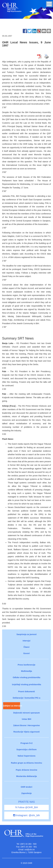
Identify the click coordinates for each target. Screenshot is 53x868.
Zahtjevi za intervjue (12, 706)
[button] (49, 4)
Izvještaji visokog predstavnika (26, 684)
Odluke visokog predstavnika (26, 677)
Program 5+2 (26, 743)
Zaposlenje (26, 793)
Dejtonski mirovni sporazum (26, 713)
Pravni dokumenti (26, 692)
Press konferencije (26, 665)
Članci (26, 647)
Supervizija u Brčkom (26, 749)
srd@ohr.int (30, 850)
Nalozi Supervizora (26, 756)
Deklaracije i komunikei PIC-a (26, 698)
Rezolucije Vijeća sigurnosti (26, 732)
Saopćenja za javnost (27, 634)
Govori (26, 653)
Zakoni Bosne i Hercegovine (27, 725)
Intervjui (26, 641)
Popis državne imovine (27, 770)
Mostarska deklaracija (27, 776)
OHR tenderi (27, 787)
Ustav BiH (26, 719)
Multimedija (26, 671)
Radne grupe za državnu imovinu (26, 763)
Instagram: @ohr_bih (26, 815)
